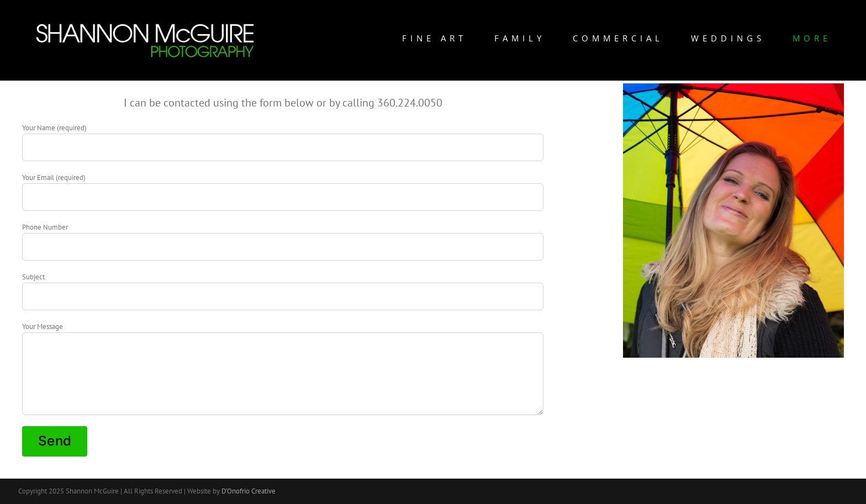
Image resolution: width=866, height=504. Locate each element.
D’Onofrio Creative (249, 491)
